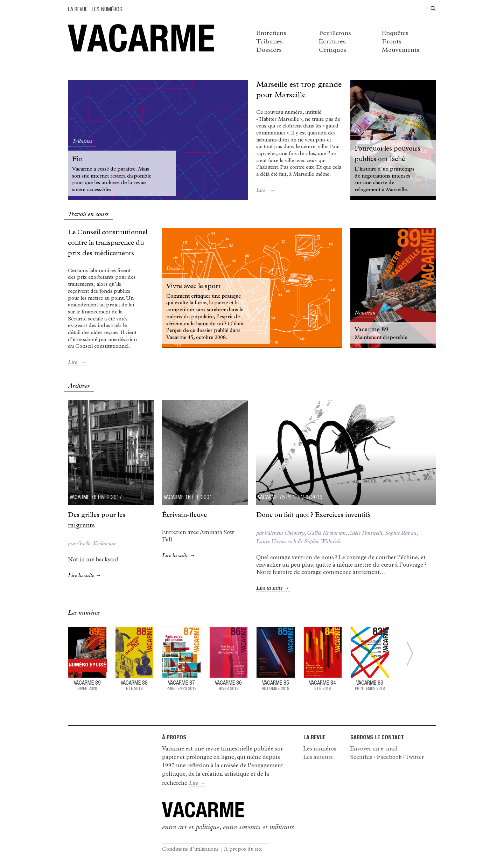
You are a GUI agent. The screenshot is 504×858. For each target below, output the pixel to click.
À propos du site (243, 850)
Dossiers (269, 50)
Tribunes (269, 42)
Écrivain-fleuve (184, 516)
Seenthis (361, 758)
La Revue (78, 10)
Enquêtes (395, 34)
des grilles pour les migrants (97, 521)
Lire (266, 191)
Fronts (392, 42)
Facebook (389, 758)
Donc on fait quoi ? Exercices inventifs (313, 516)
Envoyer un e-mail (374, 749)
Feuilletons (335, 34)
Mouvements (401, 50)
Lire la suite (85, 576)
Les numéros (107, 10)
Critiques (332, 50)
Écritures (332, 42)
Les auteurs (318, 758)
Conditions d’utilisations (190, 850)
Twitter (414, 758)
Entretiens (271, 34)
